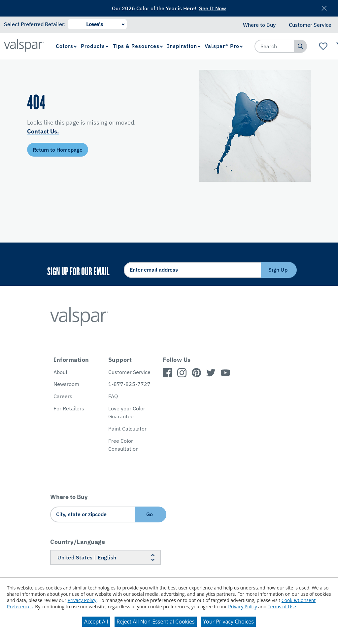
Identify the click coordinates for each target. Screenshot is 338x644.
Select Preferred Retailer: (35, 24)
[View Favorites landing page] (323, 46)
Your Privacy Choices (228, 622)
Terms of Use (282, 606)
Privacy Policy (82, 600)
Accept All (96, 622)
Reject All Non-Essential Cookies (156, 622)
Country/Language (78, 542)
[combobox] (275, 46)
